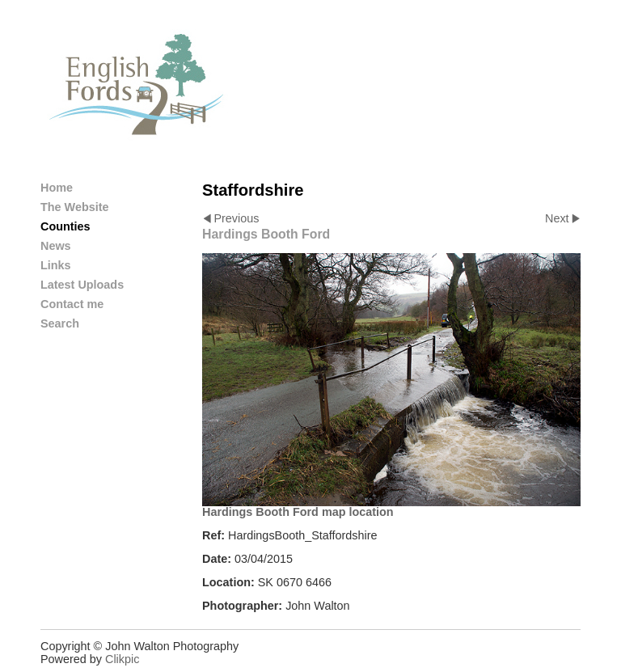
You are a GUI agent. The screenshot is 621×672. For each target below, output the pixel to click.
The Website (75, 207)
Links (56, 265)
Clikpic (122, 659)
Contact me (72, 304)
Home (57, 188)
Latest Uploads (82, 285)
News (56, 246)
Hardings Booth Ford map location (298, 512)
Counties (65, 226)
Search (60, 323)
